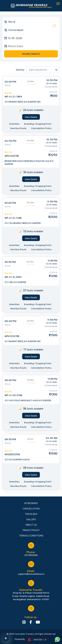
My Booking (31, 503)
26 (25, 468)
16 (25, 172)
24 (25, 110)
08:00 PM (10, 380)
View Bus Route (18, 128)
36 (25, 409)
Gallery (31, 519)
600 (55, 96)
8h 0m (30, 439)
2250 (54, 155)
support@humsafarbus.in (31, 574)
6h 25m (30, 262)
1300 (54, 394)
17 (25, 349)
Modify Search (31, 54)
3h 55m (30, 380)
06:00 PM (10, 321)
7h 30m (31, 81)
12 (25, 231)
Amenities (14, 124)
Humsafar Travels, (25, 634)
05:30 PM (10, 262)
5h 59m (31, 321)
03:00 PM (10, 82)
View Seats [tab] (31, 117)
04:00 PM (10, 141)
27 (25, 290)
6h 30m (31, 141)
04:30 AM (52, 438)
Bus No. (9, 93)
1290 (54, 276)
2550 (54, 217)
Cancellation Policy (41, 128)
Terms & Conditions (31, 536)
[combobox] (28, 22)
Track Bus (31, 514)
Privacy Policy (31, 530)
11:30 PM (52, 201)
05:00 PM (10, 203)
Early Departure (38, 70)
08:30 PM (10, 439)
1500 (54, 335)
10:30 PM (52, 80)
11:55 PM (52, 261)
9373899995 (31, 555)
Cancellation (31, 509)
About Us (31, 525)
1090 (54, 453)
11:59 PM (52, 320)
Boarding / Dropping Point (38, 124)
